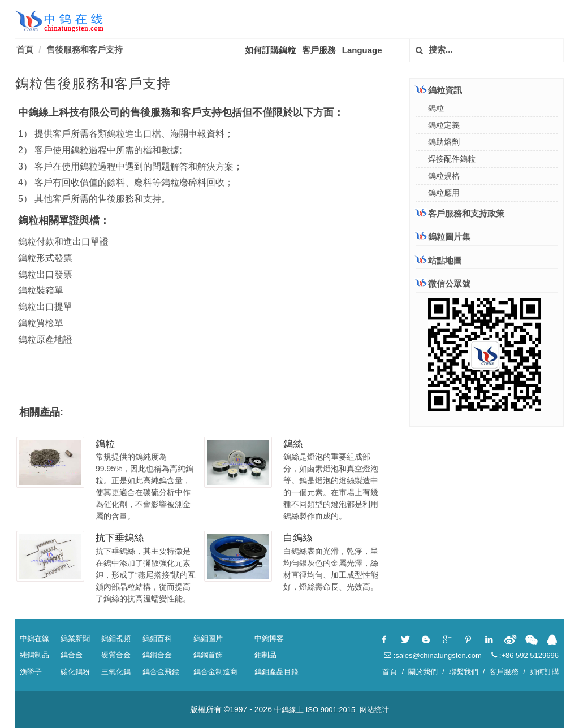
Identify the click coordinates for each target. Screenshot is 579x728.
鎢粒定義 (444, 125)
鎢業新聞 (75, 638)
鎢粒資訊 (439, 90)
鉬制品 (265, 655)
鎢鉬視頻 (116, 638)
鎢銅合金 (157, 655)
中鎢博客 (269, 638)
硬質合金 (116, 655)
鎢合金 (72, 655)
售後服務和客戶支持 (85, 49)
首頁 (25, 49)
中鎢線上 (289, 710)
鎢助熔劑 (444, 142)
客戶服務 (319, 50)
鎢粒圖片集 (443, 237)
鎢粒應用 (444, 193)
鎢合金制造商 (215, 672)
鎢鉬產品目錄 (276, 672)
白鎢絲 (298, 538)
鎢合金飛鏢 (161, 672)
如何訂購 (545, 672)
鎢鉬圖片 (208, 638)
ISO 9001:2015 (330, 710)
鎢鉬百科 (157, 638)
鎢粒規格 (444, 176)
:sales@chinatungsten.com (433, 655)
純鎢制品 (34, 655)
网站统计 (374, 710)
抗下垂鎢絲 (120, 538)
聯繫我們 (464, 672)
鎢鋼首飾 (208, 655)
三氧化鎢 (116, 672)
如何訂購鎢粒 (270, 50)
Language (362, 50)
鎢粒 (105, 444)
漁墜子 (31, 672)
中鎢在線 (34, 638)
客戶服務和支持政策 (460, 213)
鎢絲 (293, 444)
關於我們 (423, 672)
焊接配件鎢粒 (452, 159)
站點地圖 (439, 260)
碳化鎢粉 (75, 672)
